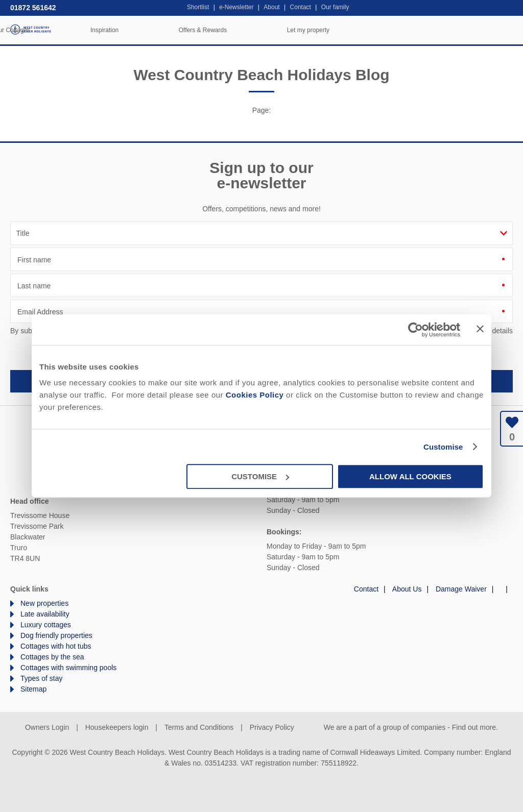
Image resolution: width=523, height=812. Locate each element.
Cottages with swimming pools (68, 668)
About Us (407, 589)
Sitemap (33, 689)
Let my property (472, 30)
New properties (44, 603)
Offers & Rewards (366, 30)
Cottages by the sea (52, 657)
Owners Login (47, 727)
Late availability (45, 614)
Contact (366, 589)
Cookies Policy (255, 395)
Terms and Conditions (199, 727)
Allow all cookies (410, 476)
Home (89, 30)
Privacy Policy (272, 727)
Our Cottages (175, 30)
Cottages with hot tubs (56, 646)
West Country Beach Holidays (31, 29)
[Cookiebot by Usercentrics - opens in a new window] (415, 330)
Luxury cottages (46, 625)
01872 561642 (33, 8)
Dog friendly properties (56, 635)
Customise (443, 447)
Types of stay (41, 678)
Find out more (474, 727)
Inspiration (268, 30)
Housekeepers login (117, 727)
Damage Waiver (461, 589)
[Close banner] (480, 329)
